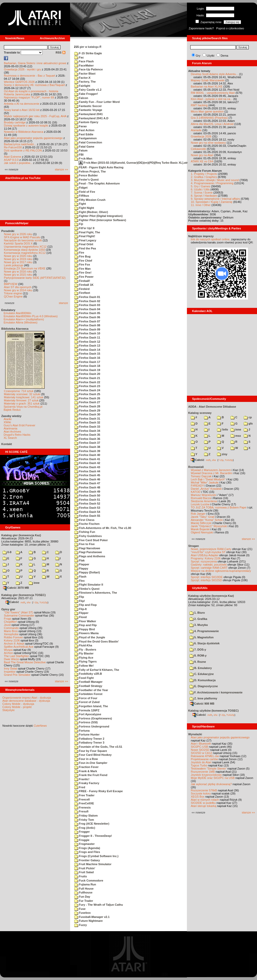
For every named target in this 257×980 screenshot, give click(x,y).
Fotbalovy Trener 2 (89, 739)
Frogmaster (84, 844)
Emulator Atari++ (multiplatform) (24, 319)
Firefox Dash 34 (87, 431)
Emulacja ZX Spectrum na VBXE (25, 268)
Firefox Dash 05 (87, 313)
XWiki (7, 422)
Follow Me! (84, 666)
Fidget (81, 188)
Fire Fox (82, 264)
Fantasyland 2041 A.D (91, 118)
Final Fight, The (87, 232)
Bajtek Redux (12, 410)
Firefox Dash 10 (87, 333)
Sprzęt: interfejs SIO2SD (206, 580)
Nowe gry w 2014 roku (18, 290)
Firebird (82, 289)
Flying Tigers (85, 661)
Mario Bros (11, 631)
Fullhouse (83, 892)
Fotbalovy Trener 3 (89, 743)
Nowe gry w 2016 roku (18, 272)
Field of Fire (85, 192)
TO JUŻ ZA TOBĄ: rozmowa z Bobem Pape (218, 507)
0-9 (7, 552)
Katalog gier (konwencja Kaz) (21, 535)
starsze (63, 303)
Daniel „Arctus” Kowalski (206, 489)
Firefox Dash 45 (87, 475)
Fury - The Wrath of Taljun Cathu (99, 905)
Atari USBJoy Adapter (205, 555)
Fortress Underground (92, 726)
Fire (79, 253)
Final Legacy (85, 240)
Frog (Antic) (85, 828)
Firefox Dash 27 (87, 402)
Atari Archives (12, 432)
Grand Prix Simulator (17, 675)
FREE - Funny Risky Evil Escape (99, 791)
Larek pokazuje (14, 265)
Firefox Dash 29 (87, 410)
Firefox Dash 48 (87, 487)
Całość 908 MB (202, 704)
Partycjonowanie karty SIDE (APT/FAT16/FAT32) (35, 278)
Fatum (81, 150)
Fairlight (82, 86)
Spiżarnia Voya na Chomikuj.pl (23, 407)
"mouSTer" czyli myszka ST (208, 552)
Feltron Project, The (90, 171)
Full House (84, 889)
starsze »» (61, 169)
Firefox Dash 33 (87, 427)
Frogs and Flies (87, 852)
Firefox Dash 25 (87, 394)
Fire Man (82, 269)
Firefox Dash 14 (87, 350)
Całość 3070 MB (16, 588)
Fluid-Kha (83, 645)
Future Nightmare (89, 921)
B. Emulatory (201, 668)
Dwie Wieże (11, 659)
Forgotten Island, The (91, 706)
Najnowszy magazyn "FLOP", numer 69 (29, 97)
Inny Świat (11, 668)
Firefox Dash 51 (87, 500)
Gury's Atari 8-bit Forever (19, 425)
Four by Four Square (91, 751)
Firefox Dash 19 (87, 370)
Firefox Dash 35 (87, 435)
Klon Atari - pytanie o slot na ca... (212, 99)
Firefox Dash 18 (87, 366)
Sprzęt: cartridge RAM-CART (209, 568)
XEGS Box (198, 797)
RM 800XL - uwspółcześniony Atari (213, 93)
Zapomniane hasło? (201, 28)
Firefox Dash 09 (87, 329)
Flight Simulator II (89, 585)
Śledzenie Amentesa (204, 501)
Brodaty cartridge (15, 122)
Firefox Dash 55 (87, 516)
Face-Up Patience (89, 69)
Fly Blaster (84, 653)
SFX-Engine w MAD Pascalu (22, 237)
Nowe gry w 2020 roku (18, 256)
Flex (79, 581)
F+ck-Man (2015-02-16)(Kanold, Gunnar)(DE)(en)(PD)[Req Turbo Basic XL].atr (133, 163)
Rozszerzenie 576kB (204, 790)
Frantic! (82, 779)
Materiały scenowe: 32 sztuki (22, 394)
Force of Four (86, 698)
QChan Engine (13, 296)
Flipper (81, 613)
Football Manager (88, 682)
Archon (8, 653)
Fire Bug (82, 256)
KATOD (196, 492)
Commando (11, 628)
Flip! (80, 601)
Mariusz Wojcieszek (203, 495)
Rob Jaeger (198, 514)
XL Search (10, 438)
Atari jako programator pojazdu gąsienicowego (33, 138)
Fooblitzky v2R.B (88, 674)
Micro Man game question (207, 111)
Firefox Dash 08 (87, 325)
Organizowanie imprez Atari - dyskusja (27, 698)
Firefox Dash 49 (87, 492)
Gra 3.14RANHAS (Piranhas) (209, 118)
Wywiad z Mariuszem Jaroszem (211, 470)
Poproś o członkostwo (230, 28)
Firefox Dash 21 (87, 378)
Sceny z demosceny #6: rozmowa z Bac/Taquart (34, 85)
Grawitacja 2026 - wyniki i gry (22, 69)
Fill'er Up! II (84, 228)
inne (34, 583)
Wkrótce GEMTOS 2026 (19, 82)
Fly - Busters (85, 650)
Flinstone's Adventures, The (96, 593)
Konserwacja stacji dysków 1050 (24, 250)
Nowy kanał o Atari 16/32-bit (22, 110)
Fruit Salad (84, 872)
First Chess (84, 520)
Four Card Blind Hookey (93, 755)
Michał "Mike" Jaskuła (205, 482)
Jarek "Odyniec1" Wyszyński (209, 526)
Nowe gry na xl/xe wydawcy (208, 143)
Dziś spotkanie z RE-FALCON (23, 150)
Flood (80, 617)
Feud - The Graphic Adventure (97, 183)
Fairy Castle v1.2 (88, 90)
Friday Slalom (86, 816)
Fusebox (82, 913)
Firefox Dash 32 (87, 422)
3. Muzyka (199, 625)
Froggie (82, 840)
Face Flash (84, 61)
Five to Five (84, 544)
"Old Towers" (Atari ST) (19, 612)
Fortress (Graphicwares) (93, 718)
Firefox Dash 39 (87, 451)
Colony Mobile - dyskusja (18, 704)
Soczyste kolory (201, 793)
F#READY (197, 486)
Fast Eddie (84, 134)
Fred (80, 787)
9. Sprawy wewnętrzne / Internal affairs (215, 199)
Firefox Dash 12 (87, 342)
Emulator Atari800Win (17, 313)
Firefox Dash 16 (87, 358)
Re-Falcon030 (13, 147)
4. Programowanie (204, 631)
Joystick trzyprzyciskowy (206, 775)
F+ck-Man (83, 158)
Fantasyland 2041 (89, 114)
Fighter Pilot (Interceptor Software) (100, 220)
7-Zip (35, 602)
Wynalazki (195, 734)
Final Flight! (85, 236)
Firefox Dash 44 (87, 471)
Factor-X (82, 78)
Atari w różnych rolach (205, 800)
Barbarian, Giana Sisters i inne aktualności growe (35, 63)
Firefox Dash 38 (87, 447)
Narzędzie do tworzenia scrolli (23, 240)
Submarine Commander (19, 615)
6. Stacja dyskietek (205, 643)
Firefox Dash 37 (87, 443)
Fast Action (84, 130)
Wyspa (8, 650)
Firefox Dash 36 (87, 439)
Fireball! (82, 281)
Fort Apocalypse (88, 714)
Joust (7, 625)
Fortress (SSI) (86, 722)
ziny (222, 454)
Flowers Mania (86, 633)
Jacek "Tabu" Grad (203, 517)
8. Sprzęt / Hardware (204, 196)
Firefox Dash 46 (87, 479)
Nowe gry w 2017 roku (18, 262)
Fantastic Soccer (88, 106)
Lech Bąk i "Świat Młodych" (208, 479)
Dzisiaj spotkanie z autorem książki (26, 125)
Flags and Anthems (90, 556)
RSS (60, 52)
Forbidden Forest (88, 694)
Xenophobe (11, 634)
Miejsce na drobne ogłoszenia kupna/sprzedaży (221, 571)
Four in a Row (86, 759)
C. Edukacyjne (202, 674)
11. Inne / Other (201, 205)
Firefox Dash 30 (87, 414)
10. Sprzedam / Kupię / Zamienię (212, 202)
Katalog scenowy (200, 413)
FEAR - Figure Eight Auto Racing (99, 167)
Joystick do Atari (201, 762)
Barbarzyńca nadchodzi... (20, 144)
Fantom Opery (86, 122)
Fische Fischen (87, 524)
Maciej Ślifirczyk (201, 523)
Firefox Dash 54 (87, 512)
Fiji (79, 224)
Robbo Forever (13, 637)
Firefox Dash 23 (87, 386)
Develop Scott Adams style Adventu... (215, 74)
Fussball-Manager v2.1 (92, 917)
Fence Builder (86, 175)
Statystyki (8, 710)
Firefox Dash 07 (87, 321)
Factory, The (85, 82)
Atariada (196, 130)
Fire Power (84, 277)
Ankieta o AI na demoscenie (22, 104)
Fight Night (84, 208)
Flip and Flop (86, 605)
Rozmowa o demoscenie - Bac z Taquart (29, 76)
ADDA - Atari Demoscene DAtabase (212, 407)
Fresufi (81, 811)
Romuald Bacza (201, 498)
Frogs (8, 619)
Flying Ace (84, 658)
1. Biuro (197, 613)
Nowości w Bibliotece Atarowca (24, 132)
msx (236, 436)
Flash (80, 577)
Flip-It (80, 609)
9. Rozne (198, 662)
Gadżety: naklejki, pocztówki (209, 565)
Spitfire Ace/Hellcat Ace (19, 647)
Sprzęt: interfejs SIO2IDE (207, 577)
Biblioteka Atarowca (15, 329)
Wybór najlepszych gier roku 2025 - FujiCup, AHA (35, 116)
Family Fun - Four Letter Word (97, 102)
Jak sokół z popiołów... (18, 163)
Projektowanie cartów (204, 759)
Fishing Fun (85, 532)
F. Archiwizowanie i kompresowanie (216, 692)
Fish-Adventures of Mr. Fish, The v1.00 (103, 528)
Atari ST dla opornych (18, 287)
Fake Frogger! (86, 94)
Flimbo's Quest (87, 589)
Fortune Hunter (87, 734)
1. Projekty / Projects (204, 174)
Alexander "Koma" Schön (207, 520)
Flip (79, 597)
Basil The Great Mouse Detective (25, 662)
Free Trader (84, 795)
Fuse (80, 909)
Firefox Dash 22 (87, 382)
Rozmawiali (196, 467)
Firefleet (82, 293)
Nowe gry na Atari (202, 155)
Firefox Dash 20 (87, 374)
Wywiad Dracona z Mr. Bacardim (211, 473)
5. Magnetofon (202, 637)
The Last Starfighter (16, 656)
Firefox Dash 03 (87, 305)
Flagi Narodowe (87, 548)
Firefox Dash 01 (87, 297)
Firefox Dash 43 (87, 467)
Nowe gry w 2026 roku (18, 234)
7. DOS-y (198, 650)
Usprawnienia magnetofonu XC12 (25, 247)
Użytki (211, 56)
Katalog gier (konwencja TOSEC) (23, 595)
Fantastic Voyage (88, 110)
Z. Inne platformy (203, 698)
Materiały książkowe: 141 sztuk (24, 397)
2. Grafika (198, 619)
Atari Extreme (13, 157)
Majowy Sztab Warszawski (208, 80)
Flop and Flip (86, 625)
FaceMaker (84, 65)
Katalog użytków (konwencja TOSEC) (213, 711)
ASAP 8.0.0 (11, 160)
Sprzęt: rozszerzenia (204, 561)
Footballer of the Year (91, 690)
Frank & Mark (86, 771)
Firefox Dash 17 (87, 362)
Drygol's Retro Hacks (17, 435)
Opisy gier (8, 609)
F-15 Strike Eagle (88, 53)
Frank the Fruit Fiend (91, 775)
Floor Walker (85, 621)
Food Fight (84, 678)
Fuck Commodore (89, 880)
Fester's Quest (86, 180)
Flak (79, 560)
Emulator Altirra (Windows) (21, 322)
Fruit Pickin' (85, 868)
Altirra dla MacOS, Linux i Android (212, 124)
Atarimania (11, 428)
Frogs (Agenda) (87, 848)
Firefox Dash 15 (87, 354)
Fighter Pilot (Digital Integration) (98, 216)
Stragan (194, 546)
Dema (224, 56)
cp (248, 417)
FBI (79, 155)
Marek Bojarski (200, 529)
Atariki (8, 419)
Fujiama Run (85, 884)
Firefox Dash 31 (87, 419)
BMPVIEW (11, 284)
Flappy (81, 568)
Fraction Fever (86, 767)
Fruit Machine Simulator (93, 864)
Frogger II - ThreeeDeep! (93, 836)
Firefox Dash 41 (87, 459)
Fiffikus (82, 196)
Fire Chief (83, 261)
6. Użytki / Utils (200, 189)
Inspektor (10, 672)
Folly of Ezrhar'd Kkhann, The (97, 670)
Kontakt (7, 444)
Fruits (81, 876)
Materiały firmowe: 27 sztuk (21, 400)
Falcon (81, 98)
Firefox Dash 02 (87, 301)
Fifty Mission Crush (90, 200)
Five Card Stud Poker (91, 540)
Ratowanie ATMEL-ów (205, 756)
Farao (80, 126)
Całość (12, 602)
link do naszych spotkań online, (211, 239)
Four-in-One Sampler (91, 763)
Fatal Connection (88, 142)
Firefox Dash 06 (87, 317)
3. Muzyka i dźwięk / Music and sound (215, 180)
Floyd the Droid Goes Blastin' (97, 641)
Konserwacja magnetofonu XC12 (25, 253)
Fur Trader (84, 901)
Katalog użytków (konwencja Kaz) (211, 596)
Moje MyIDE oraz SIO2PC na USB (213, 778)
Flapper (82, 564)
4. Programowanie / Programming (212, 183)
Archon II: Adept (14, 644)
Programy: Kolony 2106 (206, 558)
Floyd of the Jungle (90, 637)
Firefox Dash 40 (87, 455)
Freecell (82, 799)
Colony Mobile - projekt (17, 707)
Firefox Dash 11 (87, 337)
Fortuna (82, 731)
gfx (248, 423)
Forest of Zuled (87, 702)
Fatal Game (84, 147)
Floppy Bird (84, 629)
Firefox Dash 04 (87, 309)
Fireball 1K (84, 285)
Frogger (82, 832)
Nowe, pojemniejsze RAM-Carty (211, 549)
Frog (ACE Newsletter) (92, 824)
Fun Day (82, 897)
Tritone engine (13, 293)
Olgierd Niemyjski (202, 532)
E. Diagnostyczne (204, 686)
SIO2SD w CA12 (201, 753)
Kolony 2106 (12, 640)
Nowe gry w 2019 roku (18, 259)
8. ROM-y (198, 655)
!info (222, 429)
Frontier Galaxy (87, 860)
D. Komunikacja (203, 680)
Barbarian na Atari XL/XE (207, 87)
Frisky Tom (84, 820)
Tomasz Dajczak (201, 476)
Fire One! (83, 273)
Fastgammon (86, 138)
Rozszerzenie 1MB (203, 772)
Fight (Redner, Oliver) (91, 212)
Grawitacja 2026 (201, 136)
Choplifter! (10, 622)
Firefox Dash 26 (87, 398)
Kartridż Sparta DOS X (18, 243)
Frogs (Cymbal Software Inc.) (96, 856)
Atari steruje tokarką (204, 806)
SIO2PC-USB (199, 747)
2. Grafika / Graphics (204, 177)
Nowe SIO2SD (200, 750)
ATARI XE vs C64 (202, 161)
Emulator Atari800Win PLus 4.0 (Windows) (31, 316)
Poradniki (8, 231)
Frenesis (82, 807)
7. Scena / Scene (202, 193)
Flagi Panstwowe (88, 552)
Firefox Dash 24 (87, 390)
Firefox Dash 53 (87, 508)
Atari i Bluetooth (201, 744)
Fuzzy (81, 925)
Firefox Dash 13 (87, 346)
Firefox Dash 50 (87, 495)
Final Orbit (84, 244)
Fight (80, 204)
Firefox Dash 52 (87, 504)
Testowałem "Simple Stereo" (209, 769)
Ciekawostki (198, 149)
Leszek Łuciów (200, 504)
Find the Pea (85, 248)
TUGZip (44, 602)
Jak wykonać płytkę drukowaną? (211, 784)
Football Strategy (88, 686)
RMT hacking (199, 105)
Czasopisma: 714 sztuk (19, 391)
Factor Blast (85, 74)
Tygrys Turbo (199, 765)
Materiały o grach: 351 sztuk (22, 403)
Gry (198, 56)
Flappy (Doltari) (87, 572)
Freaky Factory (87, 783)
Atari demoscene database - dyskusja (26, 701)
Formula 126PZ (87, 710)
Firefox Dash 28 (87, 406)
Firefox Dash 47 (87, 483)
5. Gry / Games (201, 186)
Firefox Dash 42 (87, 463)
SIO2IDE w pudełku (203, 803)
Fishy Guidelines (88, 536)
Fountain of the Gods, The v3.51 (98, 747)
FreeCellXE (84, 803)
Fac (79, 57)
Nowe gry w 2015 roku (18, 275)
